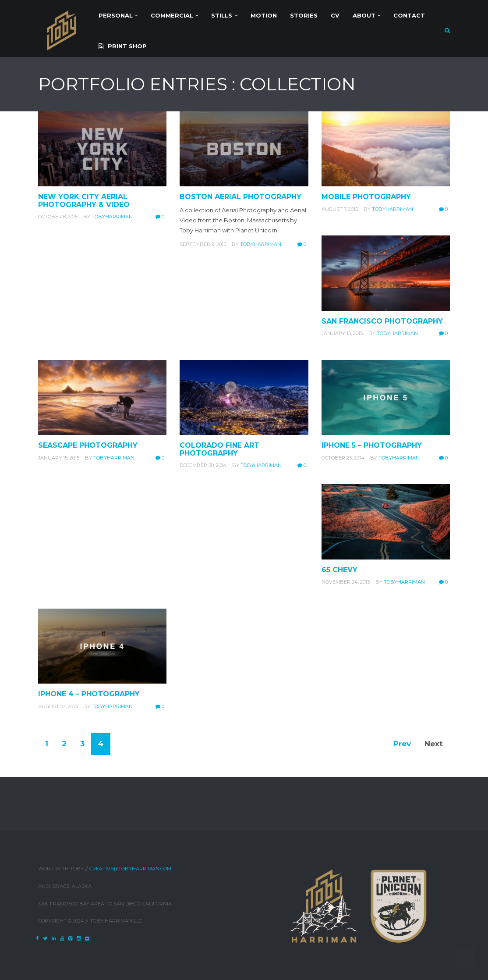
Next (434, 744)
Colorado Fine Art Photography (219, 449)
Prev (402, 744)
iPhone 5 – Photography (372, 445)
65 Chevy (339, 570)
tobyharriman (112, 217)
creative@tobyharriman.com (130, 869)
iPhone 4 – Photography (89, 694)
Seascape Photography (88, 445)
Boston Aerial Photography (240, 197)
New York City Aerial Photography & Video (84, 201)
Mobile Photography (366, 197)
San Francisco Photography (382, 321)
